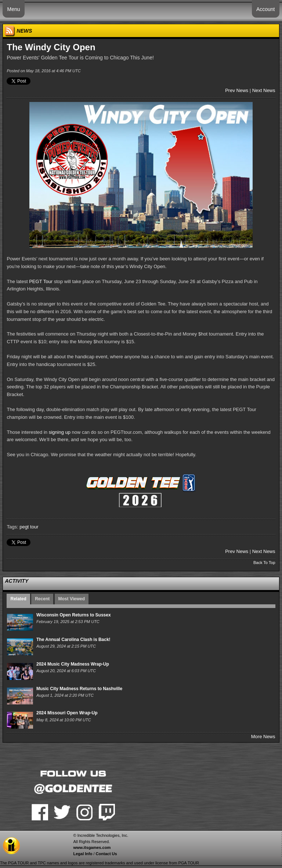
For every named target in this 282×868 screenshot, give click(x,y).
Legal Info (83, 854)
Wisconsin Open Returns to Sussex (74, 615)
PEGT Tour (41, 281)
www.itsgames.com (92, 847)
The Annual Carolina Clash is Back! (73, 640)
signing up (60, 432)
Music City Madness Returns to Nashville (79, 689)
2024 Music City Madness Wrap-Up (73, 664)
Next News (264, 90)
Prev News (237, 90)
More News (263, 737)
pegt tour (29, 527)
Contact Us (106, 854)
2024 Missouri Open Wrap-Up (67, 713)
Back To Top (264, 563)
